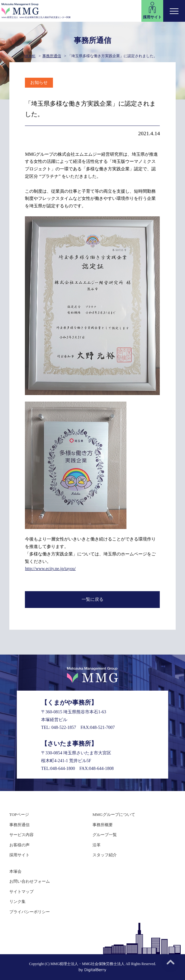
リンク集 (17, 902)
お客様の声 (19, 845)
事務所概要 (103, 825)
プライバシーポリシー (30, 912)
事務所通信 (52, 56)
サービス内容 (21, 835)
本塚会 (15, 871)
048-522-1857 (64, 727)
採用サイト (19, 855)
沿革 (97, 845)
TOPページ (19, 814)
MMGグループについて (114, 814)
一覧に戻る (93, 599)
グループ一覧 (105, 835)
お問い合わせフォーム (30, 881)
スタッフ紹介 (105, 855)
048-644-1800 (63, 768)
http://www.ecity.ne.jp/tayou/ (50, 569)
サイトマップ (21, 892)
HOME (30, 56)
